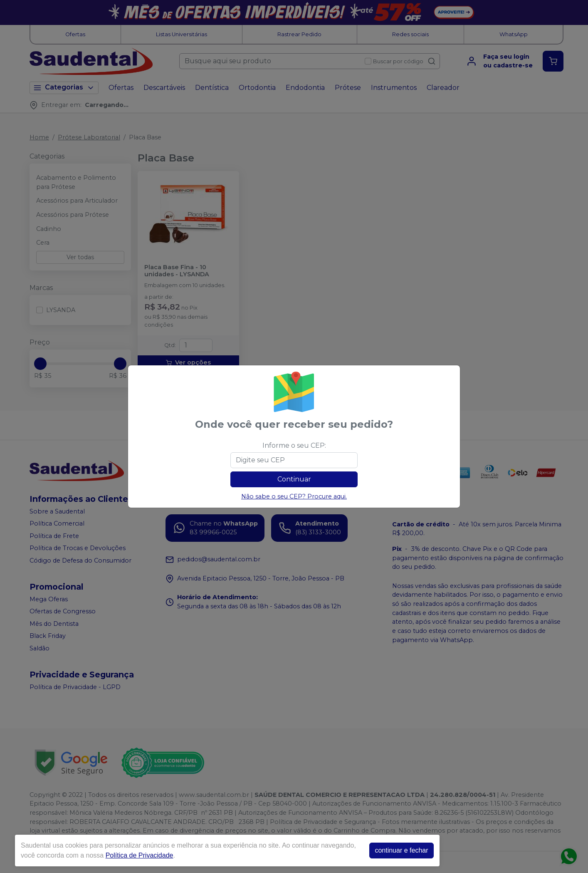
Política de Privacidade (140, 855)
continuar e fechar (402, 850)
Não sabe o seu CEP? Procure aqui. (294, 496)
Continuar (294, 479)
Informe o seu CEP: (294, 445)
